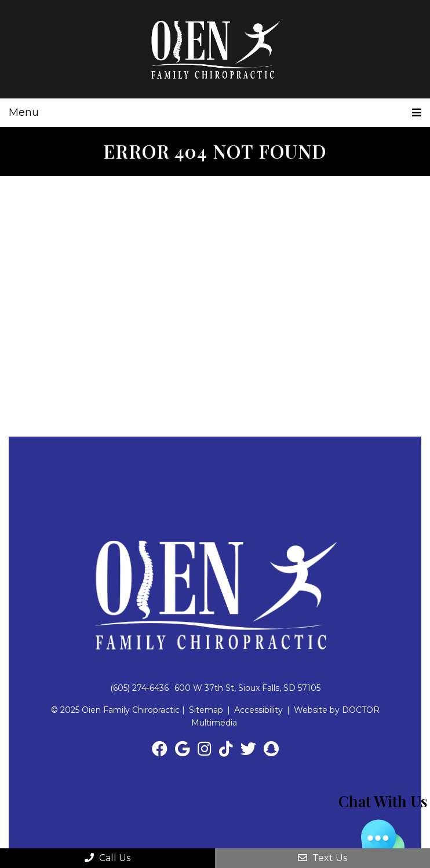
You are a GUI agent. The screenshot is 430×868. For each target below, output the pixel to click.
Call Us (107, 858)
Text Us (322, 858)
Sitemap (206, 710)
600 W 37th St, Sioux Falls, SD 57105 (247, 688)
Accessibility (258, 710)
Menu (24, 112)
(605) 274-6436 (139, 688)
